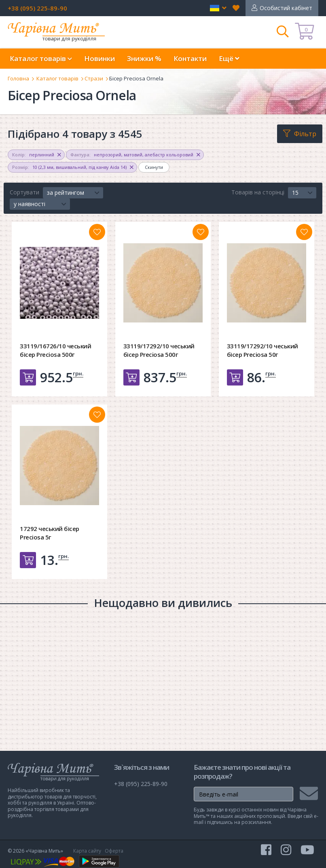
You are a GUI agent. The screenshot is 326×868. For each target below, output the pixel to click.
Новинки (99, 58)
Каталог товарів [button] (41, 58)
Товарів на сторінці (258, 192)
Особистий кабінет (286, 8)
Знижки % (144, 58)
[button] (218, 8)
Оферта (114, 851)
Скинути (154, 167)
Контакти (190, 58)
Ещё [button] (229, 58)
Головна (18, 78)
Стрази (94, 78)
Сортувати (24, 192)
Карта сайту (87, 851)
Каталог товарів (57, 78)
